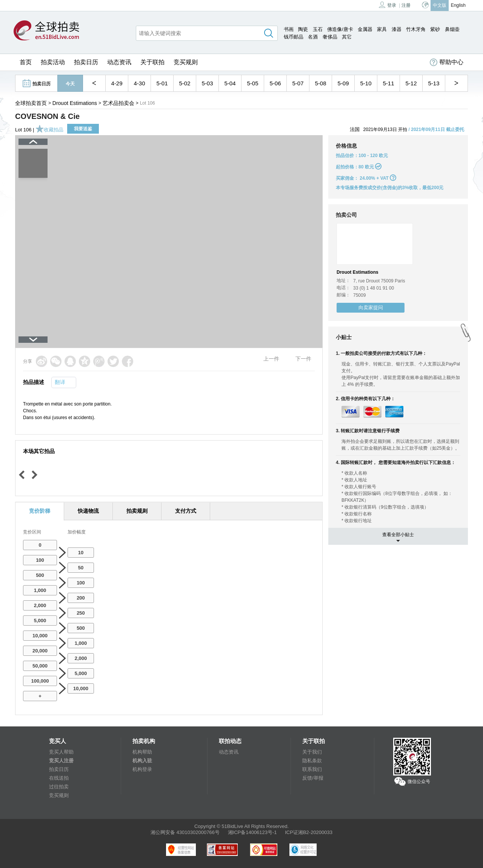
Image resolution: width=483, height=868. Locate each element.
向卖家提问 (371, 308)
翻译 (60, 382)
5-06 (275, 83)
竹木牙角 (416, 29)
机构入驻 (142, 761)
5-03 (207, 83)
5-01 (162, 83)
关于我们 (312, 752)
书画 (289, 29)
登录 (388, 5)
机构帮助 (142, 752)
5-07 (298, 83)
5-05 (252, 83)
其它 (347, 37)
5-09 (343, 83)
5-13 (434, 83)
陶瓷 (303, 29)
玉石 (318, 29)
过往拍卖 (59, 787)
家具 (382, 29)
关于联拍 (152, 62)
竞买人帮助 (61, 752)
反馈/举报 (313, 778)
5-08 (320, 83)
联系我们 (312, 769)
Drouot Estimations (75, 103)
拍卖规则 (137, 511)
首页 (26, 62)
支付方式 (186, 511)
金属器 (365, 29)
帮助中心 (447, 62)
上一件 (271, 359)
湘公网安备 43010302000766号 (185, 832)
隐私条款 (312, 761)
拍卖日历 (86, 62)
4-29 (117, 83)
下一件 (303, 359)
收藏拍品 (49, 130)
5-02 (185, 83)
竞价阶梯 (40, 511)
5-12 (411, 83)
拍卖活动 (53, 62)
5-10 (366, 83)
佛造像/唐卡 (340, 29)
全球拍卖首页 (31, 103)
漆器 (397, 29)
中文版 (440, 5)
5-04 (230, 83)
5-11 (388, 83)
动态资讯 (119, 62)
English (458, 5)
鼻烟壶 (452, 29)
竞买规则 (186, 62)
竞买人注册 (61, 761)
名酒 (313, 37)
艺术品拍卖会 (118, 103)
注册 (406, 5)
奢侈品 (330, 37)
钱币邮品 (294, 37)
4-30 (139, 83)
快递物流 (88, 511)
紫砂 (435, 29)
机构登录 (142, 769)
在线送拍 (59, 778)
